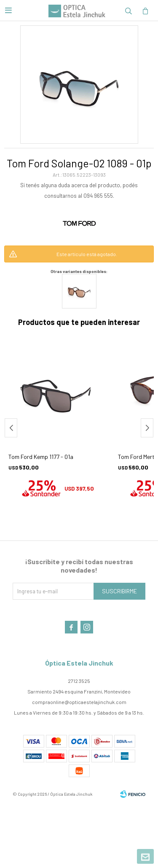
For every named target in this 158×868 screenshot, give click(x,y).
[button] (147, 428)
